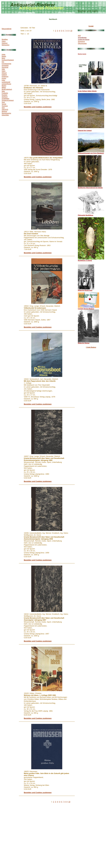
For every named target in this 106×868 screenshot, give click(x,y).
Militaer (4, 88)
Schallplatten (5, 99)
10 (71, 31)
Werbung (4, 111)
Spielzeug (5, 43)
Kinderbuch (5, 77)
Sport (3, 102)
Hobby (4, 71)
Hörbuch (4, 73)
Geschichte (5, 67)
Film (3, 62)
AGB (79, 36)
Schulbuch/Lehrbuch (8, 100)
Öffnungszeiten (82, 43)
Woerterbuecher (6, 113)
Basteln (4, 56)
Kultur (3, 80)
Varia (3, 108)
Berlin (3, 58)
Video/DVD (5, 110)
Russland (4, 95)
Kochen (4, 78)
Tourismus (5, 106)
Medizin (4, 86)
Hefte (3, 69)
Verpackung (81, 42)
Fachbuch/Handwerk (8, 60)
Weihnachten (6, 45)
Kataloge (4, 75)
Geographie (5, 66)
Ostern (4, 41)
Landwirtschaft (6, 82)
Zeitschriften (5, 115)
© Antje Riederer (91, 347)
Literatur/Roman (6, 84)
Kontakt (91, 26)
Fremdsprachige (6, 64)
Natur (3, 91)
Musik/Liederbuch (7, 89)
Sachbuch (5, 97)
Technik (4, 104)
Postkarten (5, 93)
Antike (4, 54)
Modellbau (5, 39)
